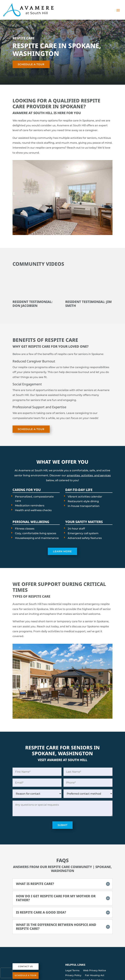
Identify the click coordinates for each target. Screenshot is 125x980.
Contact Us (25, 966)
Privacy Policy (73, 975)
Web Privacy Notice (94, 971)
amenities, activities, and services (89, 475)
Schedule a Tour (31, 64)
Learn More (62, 551)
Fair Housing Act (95, 975)
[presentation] (6, 973)
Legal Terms (72, 971)
